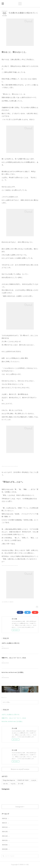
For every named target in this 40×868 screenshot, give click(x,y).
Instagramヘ (20, 807)
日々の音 (21, 784)
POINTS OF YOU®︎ (23, 781)
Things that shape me (9, 781)
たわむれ (34, 781)
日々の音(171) (10, 602)
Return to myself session (20, 770)
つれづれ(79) (4, 602)
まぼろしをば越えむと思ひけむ (11, 643)
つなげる (13, 784)
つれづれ (5, 784)
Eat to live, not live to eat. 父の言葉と (13, 673)
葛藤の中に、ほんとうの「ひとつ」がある (14, 658)
